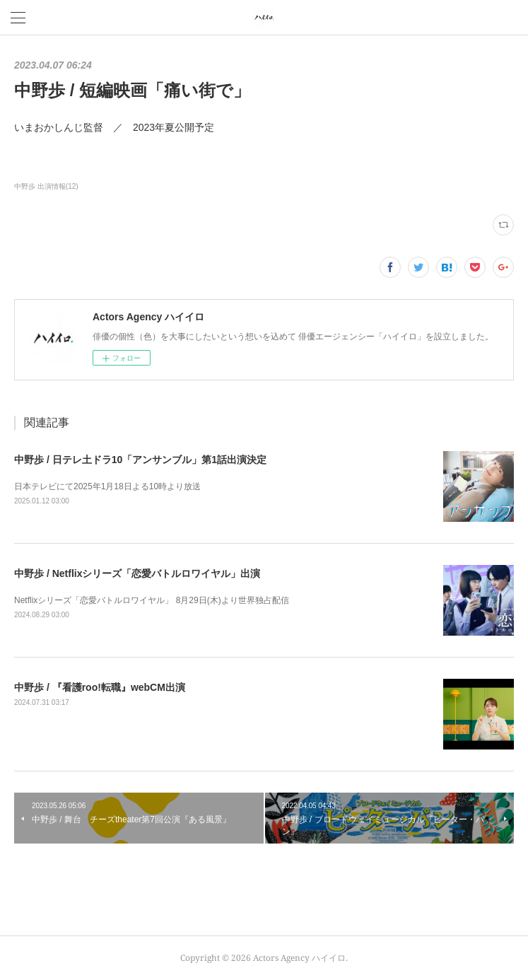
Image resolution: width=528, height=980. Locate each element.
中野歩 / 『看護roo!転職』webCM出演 (100, 687)
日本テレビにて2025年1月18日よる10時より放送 (107, 486)
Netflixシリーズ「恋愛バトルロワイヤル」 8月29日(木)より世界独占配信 (152, 600)
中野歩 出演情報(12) (46, 186)
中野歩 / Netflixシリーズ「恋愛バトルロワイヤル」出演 (137, 573)
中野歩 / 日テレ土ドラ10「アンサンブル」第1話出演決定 (140, 460)
